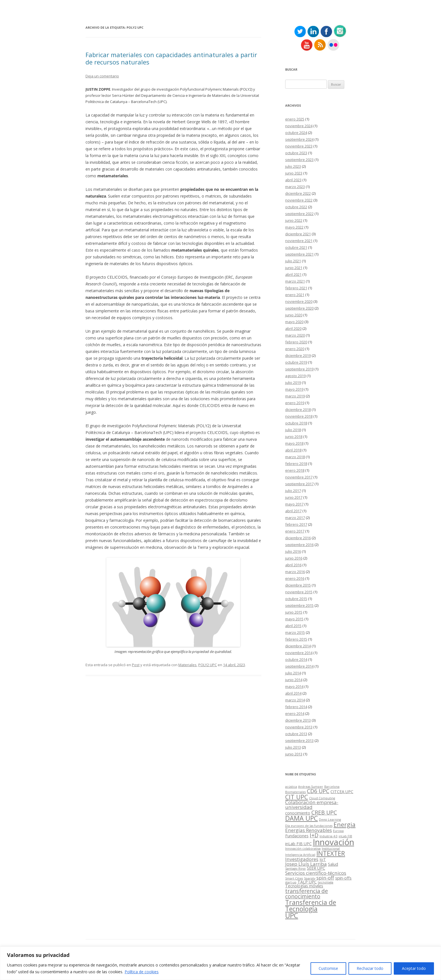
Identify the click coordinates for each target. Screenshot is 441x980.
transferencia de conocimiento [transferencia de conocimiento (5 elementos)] (307, 894)
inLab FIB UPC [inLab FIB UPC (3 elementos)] (298, 844)
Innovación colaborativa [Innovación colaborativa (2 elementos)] (303, 849)
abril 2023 (293, 180)
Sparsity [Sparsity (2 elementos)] (310, 878)
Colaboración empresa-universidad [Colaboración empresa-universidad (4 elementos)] (312, 805)
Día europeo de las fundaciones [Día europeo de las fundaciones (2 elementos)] (309, 826)
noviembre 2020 (299, 301)
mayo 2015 (294, 619)
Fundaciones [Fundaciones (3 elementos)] (297, 836)
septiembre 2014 (299, 666)
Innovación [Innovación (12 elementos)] (333, 842)
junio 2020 (294, 315)
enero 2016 (295, 578)
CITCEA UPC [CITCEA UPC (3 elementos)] (342, 792)
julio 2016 (293, 551)
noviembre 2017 (299, 477)
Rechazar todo (370, 968)
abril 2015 (293, 626)
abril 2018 (293, 450)
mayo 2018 (294, 443)
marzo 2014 (295, 700)
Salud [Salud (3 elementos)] (333, 864)
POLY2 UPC (208, 665)
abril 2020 (293, 328)
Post (136, 665)
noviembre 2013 (299, 727)
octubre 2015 (296, 599)
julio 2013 (293, 747)
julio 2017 (293, 491)
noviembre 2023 (299, 146)
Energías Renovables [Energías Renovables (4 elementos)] (309, 830)
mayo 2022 (294, 227)
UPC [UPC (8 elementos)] (292, 915)
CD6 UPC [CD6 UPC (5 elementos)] (318, 791)
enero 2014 (295, 713)
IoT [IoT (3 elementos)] (323, 859)
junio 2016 (294, 558)
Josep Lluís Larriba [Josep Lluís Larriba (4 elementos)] (306, 864)
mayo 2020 (294, 322)
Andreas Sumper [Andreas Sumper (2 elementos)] (311, 787)
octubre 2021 (296, 247)
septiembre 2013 (299, 740)
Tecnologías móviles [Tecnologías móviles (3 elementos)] (304, 886)
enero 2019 (295, 403)
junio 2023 (294, 173)
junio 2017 (294, 497)
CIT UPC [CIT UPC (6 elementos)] (297, 797)
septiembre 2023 (299, 160)
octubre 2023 (296, 153)
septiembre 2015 (299, 605)
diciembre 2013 (298, 720)
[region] (220, 963)
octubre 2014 (296, 659)
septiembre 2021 (299, 254)
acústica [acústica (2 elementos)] (291, 787)
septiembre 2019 (299, 369)
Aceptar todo (414, 968)
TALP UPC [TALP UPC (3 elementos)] (307, 882)
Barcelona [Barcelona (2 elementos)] (332, 787)
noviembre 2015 (299, 592)
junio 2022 (294, 220)
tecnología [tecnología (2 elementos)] (326, 882)
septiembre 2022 (299, 214)
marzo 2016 (295, 572)
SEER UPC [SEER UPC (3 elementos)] (316, 868)
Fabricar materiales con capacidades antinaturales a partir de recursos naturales (171, 58)
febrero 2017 (296, 524)
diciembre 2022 (298, 193)
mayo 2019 (294, 389)
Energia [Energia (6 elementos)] (345, 825)
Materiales (187, 665)
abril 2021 (293, 274)
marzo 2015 (295, 632)
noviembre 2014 (299, 653)
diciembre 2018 (298, 410)
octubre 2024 (296, 133)
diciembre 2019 (298, 355)
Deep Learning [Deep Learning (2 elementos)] (330, 820)
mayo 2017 (294, 504)
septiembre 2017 (299, 484)
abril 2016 (293, 565)
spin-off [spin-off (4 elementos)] (325, 878)
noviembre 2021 (299, 241)
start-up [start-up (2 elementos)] (291, 882)
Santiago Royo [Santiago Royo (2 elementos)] (295, 869)
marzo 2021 (295, 281)
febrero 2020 (296, 342)
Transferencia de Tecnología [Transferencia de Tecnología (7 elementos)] (311, 906)
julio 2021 (293, 261)
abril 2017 (293, 511)
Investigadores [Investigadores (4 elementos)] (302, 859)
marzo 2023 (295, 187)
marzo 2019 (295, 396)
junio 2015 (294, 612)
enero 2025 (295, 119)
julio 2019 (293, 382)
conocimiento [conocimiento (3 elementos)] (298, 813)
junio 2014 (294, 680)
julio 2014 (293, 673)
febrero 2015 (296, 639)
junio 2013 (294, 754)
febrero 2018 (296, 464)
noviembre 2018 (299, 416)
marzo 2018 (295, 457)
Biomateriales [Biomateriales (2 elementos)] (295, 792)
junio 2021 (294, 268)
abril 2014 (293, 693)
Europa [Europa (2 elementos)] (338, 831)
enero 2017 (295, 531)
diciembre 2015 (298, 585)
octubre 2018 (296, 423)
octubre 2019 (296, 362)
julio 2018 (293, 430)
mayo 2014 (294, 686)
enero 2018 (295, 470)
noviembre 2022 (299, 200)
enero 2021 (295, 295)
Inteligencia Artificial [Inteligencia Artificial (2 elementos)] (300, 855)
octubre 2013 (296, 734)
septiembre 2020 (299, 308)
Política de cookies (142, 972)
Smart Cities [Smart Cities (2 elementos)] (294, 878)
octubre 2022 (296, 207)
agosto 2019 (295, 376)
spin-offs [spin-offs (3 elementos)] (343, 878)
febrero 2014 (296, 707)
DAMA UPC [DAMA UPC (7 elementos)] (301, 818)
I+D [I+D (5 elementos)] (314, 835)
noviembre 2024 (299, 126)
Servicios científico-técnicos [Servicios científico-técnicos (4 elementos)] (316, 873)
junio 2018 (294, 437)
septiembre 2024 (299, 139)
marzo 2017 (295, 518)
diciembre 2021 (298, 234)
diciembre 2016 (298, 538)
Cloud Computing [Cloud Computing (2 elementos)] (322, 798)
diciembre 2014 (298, 646)
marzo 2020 (295, 335)
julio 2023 (293, 166)
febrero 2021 (296, 288)
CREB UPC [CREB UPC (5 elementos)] (324, 812)
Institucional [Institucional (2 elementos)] (331, 849)
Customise (328, 968)
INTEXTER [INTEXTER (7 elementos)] (331, 853)
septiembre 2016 (299, 545)
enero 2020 (295, 349)
